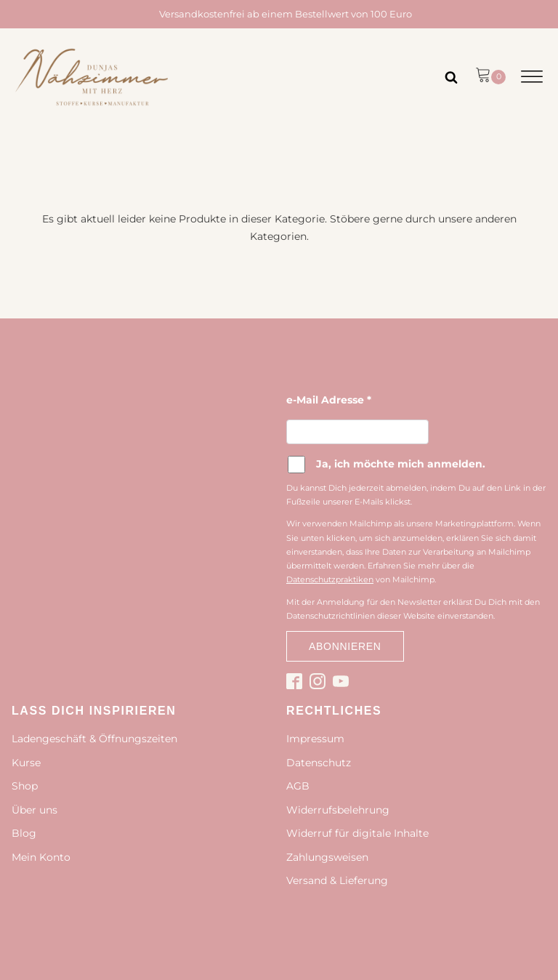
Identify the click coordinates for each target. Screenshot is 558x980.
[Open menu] (532, 77)
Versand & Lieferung (337, 880)
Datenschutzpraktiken (330, 579)
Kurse (26, 763)
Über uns (35, 810)
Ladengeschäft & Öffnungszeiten (94, 739)
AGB (298, 786)
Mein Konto (41, 857)
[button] (490, 77)
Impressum (315, 739)
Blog (24, 833)
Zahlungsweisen (327, 857)
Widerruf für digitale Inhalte (357, 833)
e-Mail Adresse (329, 400)
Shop (25, 786)
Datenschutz (319, 763)
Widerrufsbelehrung (338, 810)
